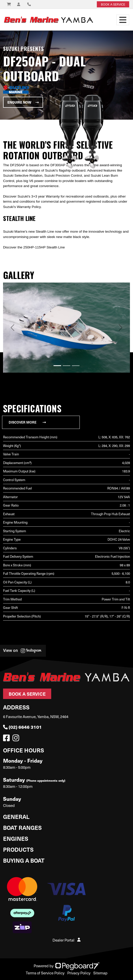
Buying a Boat (24, 860)
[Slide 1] (57, 366)
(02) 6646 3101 (22, 727)
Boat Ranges (22, 827)
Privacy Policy (79, 973)
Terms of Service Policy (45, 973)
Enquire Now (23, 102)
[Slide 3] (76, 366)
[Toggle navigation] (123, 20)
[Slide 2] (66, 366)
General (16, 816)
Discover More (27, 422)
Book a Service (27, 694)
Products (18, 849)
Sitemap (100, 973)
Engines (16, 838)
